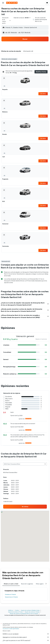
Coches (17, 610)
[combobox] (6, 20)
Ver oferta (43, 94)
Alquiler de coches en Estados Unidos (30, 610)
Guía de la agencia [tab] (27, 584)
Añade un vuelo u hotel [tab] (11, 584)
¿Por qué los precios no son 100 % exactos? (26, 640)
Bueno (7, 401)
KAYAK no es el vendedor (26, 634)
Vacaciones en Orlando (11, 597)
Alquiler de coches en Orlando (32, 612)
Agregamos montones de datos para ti (26, 637)
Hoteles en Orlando (10, 594)
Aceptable (9, 405)
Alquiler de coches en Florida (15, 612)
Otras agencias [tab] (41, 584)
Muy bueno (9, 399)
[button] (3, 3)
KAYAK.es (11, 610)
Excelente (9, 397)
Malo (7, 409)
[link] (25, 507)
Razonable (9, 403)
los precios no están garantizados (11, 629)
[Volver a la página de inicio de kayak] (12, 3)
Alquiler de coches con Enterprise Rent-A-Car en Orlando (24, 614)
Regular (8, 407)
